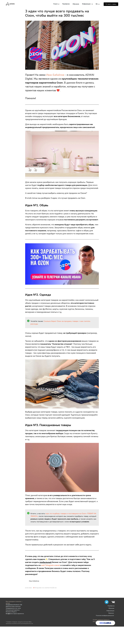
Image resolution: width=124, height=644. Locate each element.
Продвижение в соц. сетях (13, 608)
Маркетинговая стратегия (13, 607)
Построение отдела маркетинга (15, 614)
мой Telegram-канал (51, 565)
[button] (111, 4)
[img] (59, 4)
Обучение (76, 4)
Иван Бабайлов (55, 75)
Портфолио (66, 4)
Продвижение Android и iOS (14, 605)
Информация (86, 4)
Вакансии (111, 613)
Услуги (55, 4)
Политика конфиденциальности (105, 616)
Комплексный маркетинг (13, 610)
